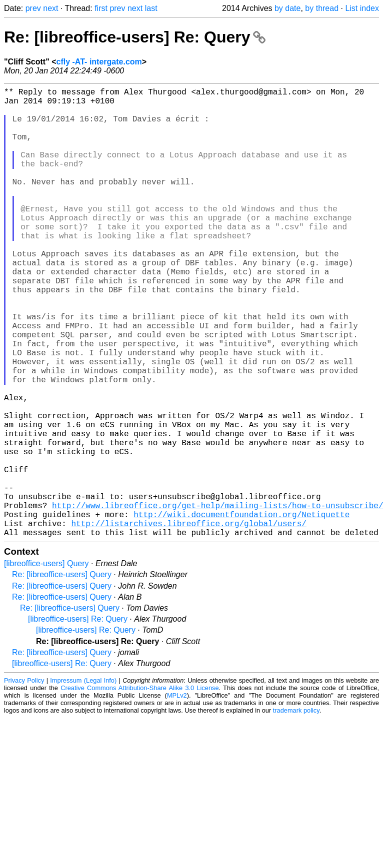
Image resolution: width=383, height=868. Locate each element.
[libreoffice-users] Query (46, 663)
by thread (322, 8)
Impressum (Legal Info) (83, 780)
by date (287, 8)
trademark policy (296, 810)
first (101, 8)
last (151, 8)
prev (33, 8)
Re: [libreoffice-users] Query (62, 674)
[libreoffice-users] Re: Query (78, 719)
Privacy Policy (24, 780)
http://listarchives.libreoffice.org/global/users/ (188, 621)
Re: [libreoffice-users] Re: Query (135, 37)
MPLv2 (177, 795)
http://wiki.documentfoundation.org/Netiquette (241, 610)
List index (362, 8)
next (50, 8)
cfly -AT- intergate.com (99, 62)
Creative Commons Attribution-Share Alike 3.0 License (139, 788)
